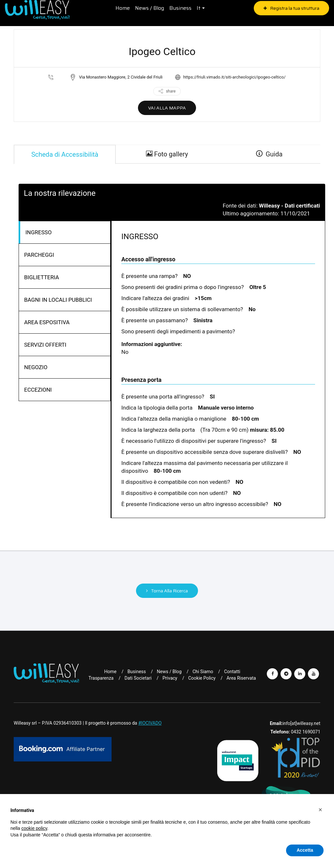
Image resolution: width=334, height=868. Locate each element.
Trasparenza (101, 678)
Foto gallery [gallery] (167, 154)
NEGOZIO (36, 367)
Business (180, 8)
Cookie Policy (202, 678)
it (198, 8)
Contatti (232, 672)
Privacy (170, 678)
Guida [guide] (269, 154)
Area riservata (241, 678)
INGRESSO (38, 232)
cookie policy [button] (34, 828)
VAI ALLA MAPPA (167, 108)
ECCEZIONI (38, 390)
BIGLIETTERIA (42, 277)
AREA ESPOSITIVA (47, 322)
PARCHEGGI (39, 255)
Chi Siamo (203, 672)
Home (122, 8)
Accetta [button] (305, 850)
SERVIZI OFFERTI (45, 345)
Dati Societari (138, 678)
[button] (320, 810)
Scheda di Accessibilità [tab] (65, 154)
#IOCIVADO (150, 723)
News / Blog (149, 8)
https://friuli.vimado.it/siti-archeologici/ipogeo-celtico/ (235, 77)
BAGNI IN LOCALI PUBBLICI (58, 300)
